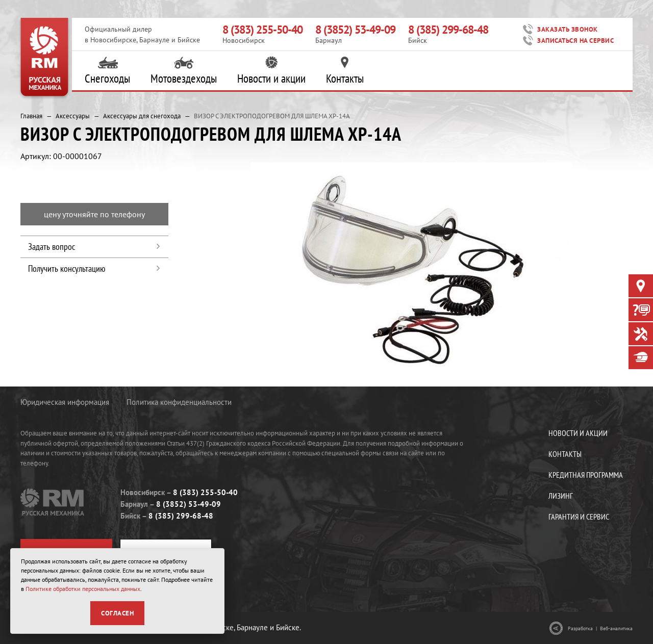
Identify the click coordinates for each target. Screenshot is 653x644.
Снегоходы (107, 71)
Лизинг (561, 496)
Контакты (345, 71)
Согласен (117, 613)
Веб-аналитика (616, 628)
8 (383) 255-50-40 (262, 30)
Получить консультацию (67, 268)
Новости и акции (271, 71)
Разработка (580, 628)
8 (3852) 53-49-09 (355, 30)
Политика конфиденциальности (179, 402)
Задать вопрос (52, 247)
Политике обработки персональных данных (83, 589)
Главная (31, 116)
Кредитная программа (586, 475)
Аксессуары (73, 116)
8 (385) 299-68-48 (448, 30)
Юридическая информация (65, 402)
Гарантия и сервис (579, 517)
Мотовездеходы (184, 71)
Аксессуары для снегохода (142, 116)
